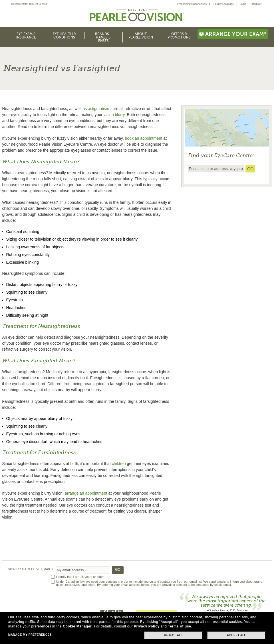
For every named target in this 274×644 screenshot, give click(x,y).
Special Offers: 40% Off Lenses (29, 4)
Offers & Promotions (179, 36)
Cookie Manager (77, 626)
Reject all (173, 635)
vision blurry (114, 115)
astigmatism (99, 109)
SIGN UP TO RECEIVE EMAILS (31, 569)
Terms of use (179, 626)
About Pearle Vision (141, 36)
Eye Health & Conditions (64, 36)
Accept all (236, 635)
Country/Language (223, 4)
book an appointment (144, 138)
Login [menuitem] (243, 4)
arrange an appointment (86, 493)
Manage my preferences (30, 635)
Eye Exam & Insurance (26, 36)
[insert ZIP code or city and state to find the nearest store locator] (216, 169)
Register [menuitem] (257, 4)
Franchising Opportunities (192, 4)
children (119, 464)
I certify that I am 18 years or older (80, 577)
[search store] (250, 169)
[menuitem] (194, 4)
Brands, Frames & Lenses (103, 37)
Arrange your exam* (233, 34)
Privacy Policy (147, 626)
